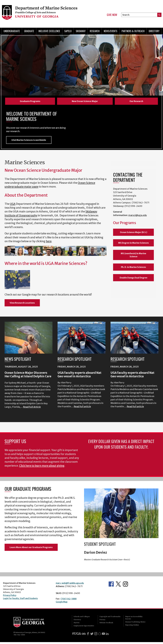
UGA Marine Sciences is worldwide (29, 142)
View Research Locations (22, 305)
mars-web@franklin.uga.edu (70, 585)
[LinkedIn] (107, 636)
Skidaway (81, 31)
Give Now (112, 15)
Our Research (136, 101)
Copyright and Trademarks (110, 618)
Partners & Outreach (133, 31)
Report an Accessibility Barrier (134, 620)
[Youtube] (103, 636)
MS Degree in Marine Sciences (133, 245)
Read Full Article (32, 409)
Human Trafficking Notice (135, 624)
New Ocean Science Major (85, 101)
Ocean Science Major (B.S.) (134, 234)
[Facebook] (88, 636)
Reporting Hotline (132, 627)
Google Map (62, 604)
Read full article (82, 408)
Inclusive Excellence (49, 31)
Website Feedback (106, 625)
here (49, 243)
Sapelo (68, 31)
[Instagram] (96, 636)
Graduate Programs (30, 101)
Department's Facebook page (111, 586)
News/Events (111, 31)
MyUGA (76, 625)
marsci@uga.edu (138, 217)
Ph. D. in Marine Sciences (133, 269)
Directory (154, 31)
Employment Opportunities (84, 628)
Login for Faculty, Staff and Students (20, 600)
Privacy (102, 621)
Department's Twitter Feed (118, 586)
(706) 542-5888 (69, 601)
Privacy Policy (10, 597)
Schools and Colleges (82, 618)
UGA (13, 206)
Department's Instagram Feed (125, 586)
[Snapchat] (100, 636)
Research (95, 31)
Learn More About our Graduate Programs (31, 549)
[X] (92, 636)
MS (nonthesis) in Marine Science (133, 257)
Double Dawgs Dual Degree (134, 280)
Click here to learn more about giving (42, 468)
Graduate (29, 31)
